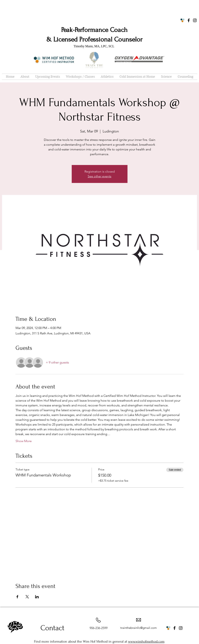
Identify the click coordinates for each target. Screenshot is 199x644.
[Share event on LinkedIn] (37, 597)
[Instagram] (195, 20)
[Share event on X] (27, 597)
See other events (99, 176)
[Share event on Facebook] (17, 597)
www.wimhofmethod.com (146, 642)
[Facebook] (189, 20)
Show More (24, 441)
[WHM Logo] (182, 20)
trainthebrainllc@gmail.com (139, 628)
